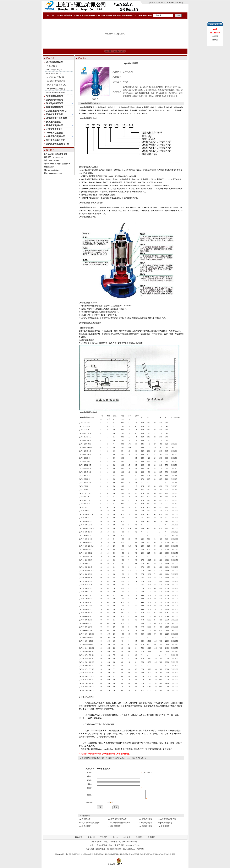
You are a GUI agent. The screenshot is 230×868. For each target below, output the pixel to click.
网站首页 (79, 839)
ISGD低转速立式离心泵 (56, 81)
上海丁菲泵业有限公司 (112, 843)
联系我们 (151, 839)
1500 (108, 673)
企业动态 (127, 839)
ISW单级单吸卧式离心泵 (56, 85)
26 (114, 673)
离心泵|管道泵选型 (73, 856)
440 (142, 606)
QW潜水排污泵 (85, 107)
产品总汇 (103, 839)
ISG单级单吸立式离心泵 (56, 89)
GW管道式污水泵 (145, 821)
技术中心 (114, 839)
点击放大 (95, 99)
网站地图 (140, 851)
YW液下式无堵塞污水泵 (117, 821)
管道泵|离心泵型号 (88, 856)
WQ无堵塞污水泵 (145, 828)
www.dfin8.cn (54, 170)
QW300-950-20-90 (86, 630)
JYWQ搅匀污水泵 (145, 824)
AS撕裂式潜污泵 (114, 828)
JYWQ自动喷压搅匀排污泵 (89, 824)
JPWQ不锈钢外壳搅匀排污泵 (119, 824)
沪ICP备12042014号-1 (130, 843)
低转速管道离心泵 (54, 73)
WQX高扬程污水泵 (165, 824)
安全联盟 (111, 866)
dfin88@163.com (56, 173)
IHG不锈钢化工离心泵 (55, 77)
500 (142, 645)
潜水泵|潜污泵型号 (132, 856)
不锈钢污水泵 (160, 856)
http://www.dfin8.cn (133, 847)
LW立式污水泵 (85, 821)
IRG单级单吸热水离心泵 (56, 93)
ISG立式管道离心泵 (54, 70)
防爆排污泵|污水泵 (147, 856)
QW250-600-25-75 (86, 609)
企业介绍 (91, 839)
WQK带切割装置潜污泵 (167, 821)
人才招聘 (139, 839)
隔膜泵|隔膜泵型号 (118, 856)
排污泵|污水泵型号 (103, 856)
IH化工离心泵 (52, 66)
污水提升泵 (170, 856)
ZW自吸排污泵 (85, 828)
